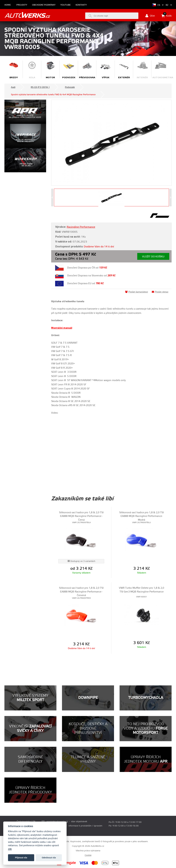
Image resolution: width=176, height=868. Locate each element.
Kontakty (81, 5)
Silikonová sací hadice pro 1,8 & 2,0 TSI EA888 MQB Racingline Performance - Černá (81, 516)
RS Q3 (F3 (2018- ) (40, 87)
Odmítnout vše (49, 858)
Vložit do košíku (153, 257)
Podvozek (70, 87)
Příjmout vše (21, 858)
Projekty (22, 5)
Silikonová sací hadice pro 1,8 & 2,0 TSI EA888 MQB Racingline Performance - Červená (81, 592)
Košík (166, 16)
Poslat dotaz (160, 292)
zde (10, 849)
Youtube (66, 5)
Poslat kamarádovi (136, 292)
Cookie (88, 855)
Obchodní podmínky (44, 5)
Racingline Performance (81, 227)
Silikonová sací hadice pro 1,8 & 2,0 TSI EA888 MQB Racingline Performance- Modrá (141, 516)
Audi (13, 87)
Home (8, 5)
